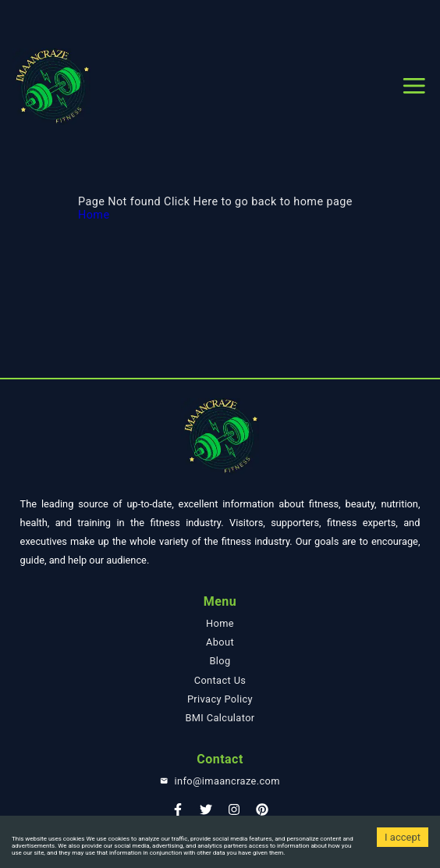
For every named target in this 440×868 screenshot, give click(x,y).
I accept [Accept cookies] (403, 837)
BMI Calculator (220, 718)
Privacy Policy (220, 699)
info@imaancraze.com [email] (227, 781)
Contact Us (220, 680)
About (220, 642)
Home (94, 215)
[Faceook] (178, 814)
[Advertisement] (220, 20)
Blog (220, 661)
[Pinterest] (262, 814)
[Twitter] (206, 814)
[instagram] (234, 814)
